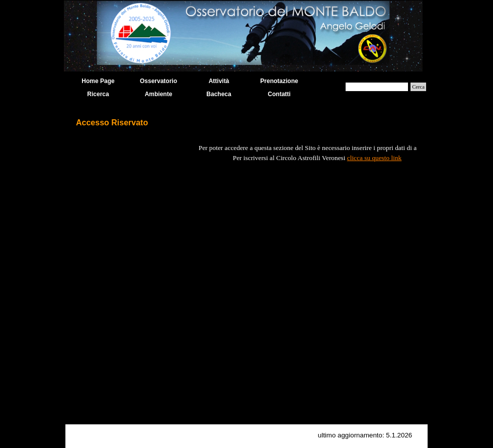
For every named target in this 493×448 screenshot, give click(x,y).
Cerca (418, 87)
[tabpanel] (247, 274)
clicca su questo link (374, 158)
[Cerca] (377, 87)
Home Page (98, 81)
